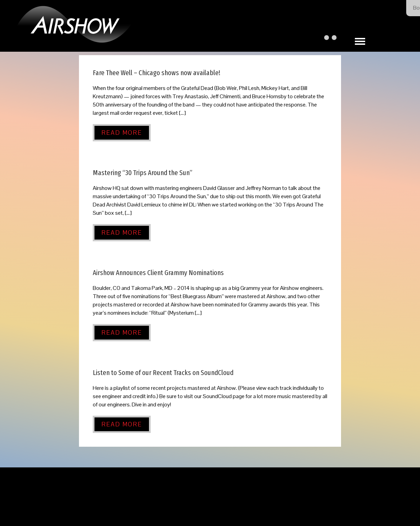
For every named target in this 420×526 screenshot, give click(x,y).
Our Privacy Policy (239, 506)
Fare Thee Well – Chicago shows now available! (157, 73)
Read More (122, 133)
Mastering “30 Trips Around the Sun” (143, 173)
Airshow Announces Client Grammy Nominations (158, 273)
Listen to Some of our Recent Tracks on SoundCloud (163, 373)
